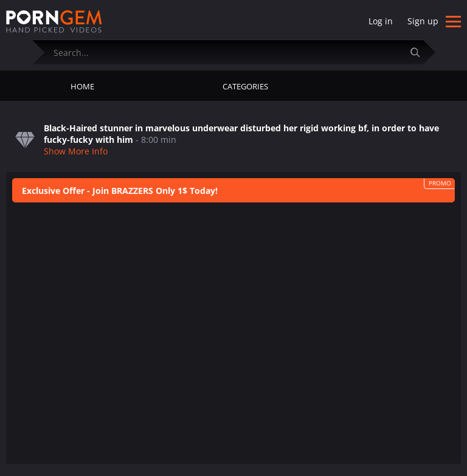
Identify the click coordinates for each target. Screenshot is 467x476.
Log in (381, 21)
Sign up (423, 21)
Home (82, 86)
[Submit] (420, 52)
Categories (245, 86)
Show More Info (76, 151)
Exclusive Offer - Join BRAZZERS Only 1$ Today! (120, 191)
